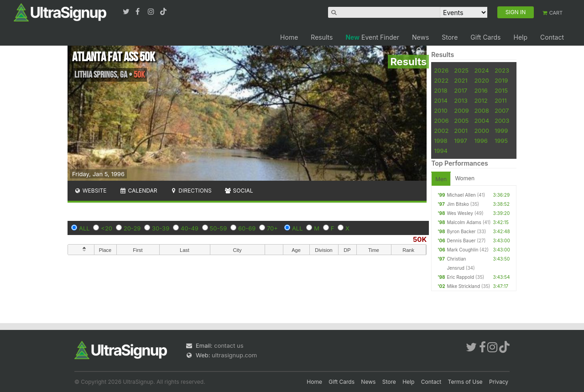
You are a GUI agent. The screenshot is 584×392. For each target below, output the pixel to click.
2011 (501, 100)
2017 (461, 90)
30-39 (161, 228)
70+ (272, 228)
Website (90, 191)
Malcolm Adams (464, 222)
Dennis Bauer (461, 240)
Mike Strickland (463, 286)
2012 (481, 100)
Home (289, 37)
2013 (461, 100)
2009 (461, 110)
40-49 (190, 228)
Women (465, 178)
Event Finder (372, 37)
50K (420, 239)
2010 (441, 110)
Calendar (138, 191)
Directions (190, 191)
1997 (461, 141)
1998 (441, 141)
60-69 (247, 228)
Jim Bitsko (458, 204)
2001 (461, 131)
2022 (441, 80)
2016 (481, 90)
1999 (501, 131)
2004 (482, 120)
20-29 (132, 228)
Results (322, 37)
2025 (461, 70)
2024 (481, 70)
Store (450, 37)
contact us (229, 345)
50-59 (219, 228)
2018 (441, 90)
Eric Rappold (460, 277)
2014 (441, 100)
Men (441, 179)
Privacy (499, 382)
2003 (502, 120)
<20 (107, 228)
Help (520, 37)
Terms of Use (465, 382)
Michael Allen (461, 195)
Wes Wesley (460, 213)
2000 (482, 131)
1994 (441, 151)
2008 (481, 110)
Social (239, 191)
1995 (501, 141)
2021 (461, 80)
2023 (502, 70)
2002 (441, 131)
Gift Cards (485, 37)
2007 (502, 110)
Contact (552, 37)
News (420, 37)
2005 (461, 120)
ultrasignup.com (234, 355)
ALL (84, 228)
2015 (501, 90)
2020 (481, 80)
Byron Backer (461, 231)
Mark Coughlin (462, 250)
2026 (441, 70)
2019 (501, 80)
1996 (481, 141)
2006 (441, 120)
